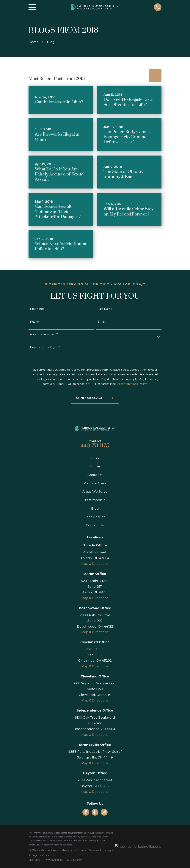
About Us (95, 475)
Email (101, 322)
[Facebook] (86, 812)
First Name (37, 309)
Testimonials (95, 500)
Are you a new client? (44, 334)
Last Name (105, 309)
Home (95, 466)
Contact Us (95, 525)
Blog (95, 509)
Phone (34, 322)
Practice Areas (95, 483)
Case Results (95, 517)
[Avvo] (104, 812)
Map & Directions (95, 564)
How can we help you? (45, 347)
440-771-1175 (95, 446)
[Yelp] (95, 812)
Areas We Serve (95, 492)
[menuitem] (34, 860)
